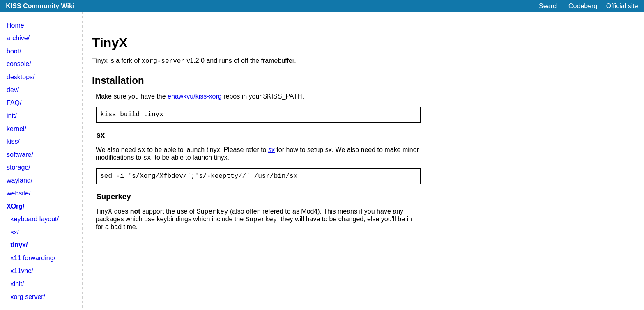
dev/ (13, 90)
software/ (20, 155)
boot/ (14, 51)
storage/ (18, 167)
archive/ (18, 38)
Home (15, 25)
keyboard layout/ (35, 219)
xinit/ (17, 284)
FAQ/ (14, 103)
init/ (12, 116)
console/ (19, 64)
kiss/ (13, 141)
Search (549, 6)
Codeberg (583, 6)
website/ (19, 193)
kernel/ (16, 129)
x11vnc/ (22, 271)
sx (271, 154)
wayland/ (20, 180)
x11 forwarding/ (33, 258)
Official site (622, 6)
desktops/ (21, 77)
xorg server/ (28, 297)
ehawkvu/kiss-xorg (195, 98)
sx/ (15, 232)
